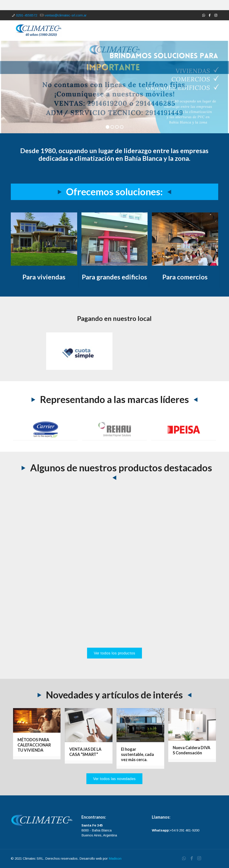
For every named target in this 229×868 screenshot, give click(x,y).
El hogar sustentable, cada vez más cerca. (137, 754)
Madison (115, 858)
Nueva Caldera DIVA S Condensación (192, 750)
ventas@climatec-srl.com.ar (66, 15)
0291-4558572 (27, 15)
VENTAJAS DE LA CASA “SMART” (85, 752)
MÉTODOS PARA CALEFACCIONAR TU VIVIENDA (34, 745)
